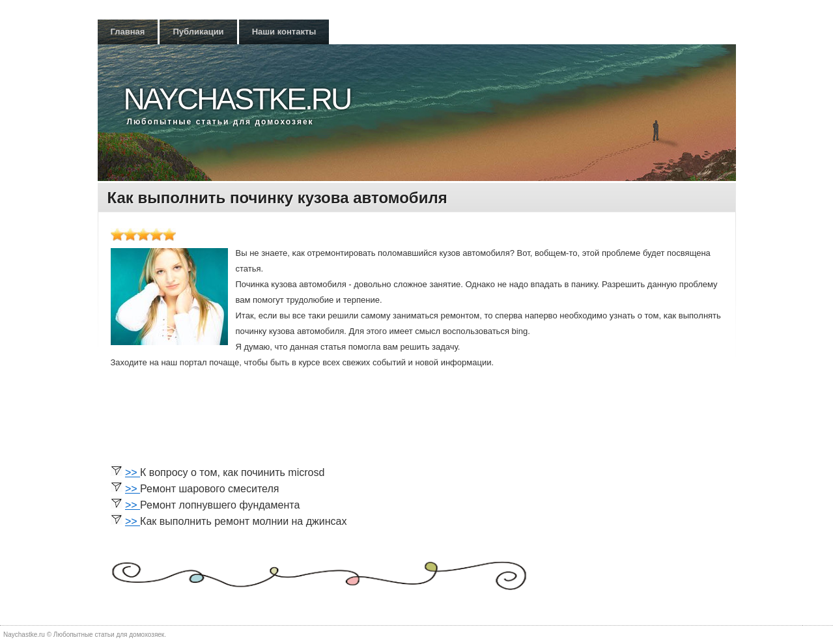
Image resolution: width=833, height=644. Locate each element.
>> (133, 472)
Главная (128, 32)
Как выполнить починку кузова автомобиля (277, 198)
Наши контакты (284, 32)
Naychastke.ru (237, 99)
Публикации (198, 32)
